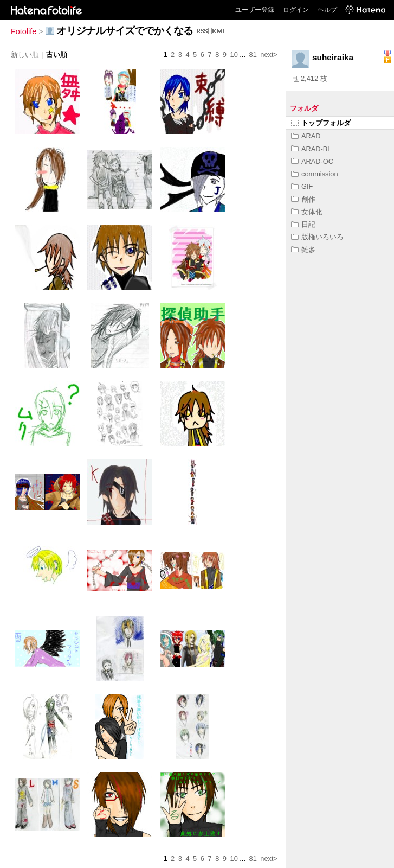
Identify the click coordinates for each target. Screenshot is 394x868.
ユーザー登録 (255, 10)
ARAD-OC (312, 161)
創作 (303, 199)
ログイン (296, 10)
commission (315, 174)
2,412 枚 (309, 78)
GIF (302, 186)
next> (269, 55)
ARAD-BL (311, 149)
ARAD (306, 136)
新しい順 (25, 55)
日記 (303, 224)
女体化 (307, 212)
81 (253, 55)
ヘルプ (327, 10)
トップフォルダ (321, 123)
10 (234, 55)
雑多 (303, 250)
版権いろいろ (317, 237)
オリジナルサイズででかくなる (125, 31)
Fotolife (24, 31)
